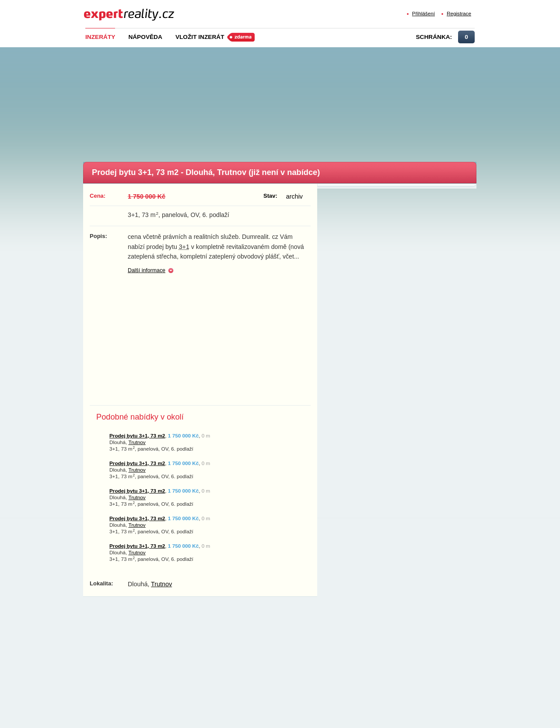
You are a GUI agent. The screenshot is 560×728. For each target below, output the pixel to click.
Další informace (147, 270)
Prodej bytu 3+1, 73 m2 (137, 436)
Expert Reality (100, 9)
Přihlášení (423, 13)
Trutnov (137, 442)
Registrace (459, 13)
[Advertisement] (294, 102)
